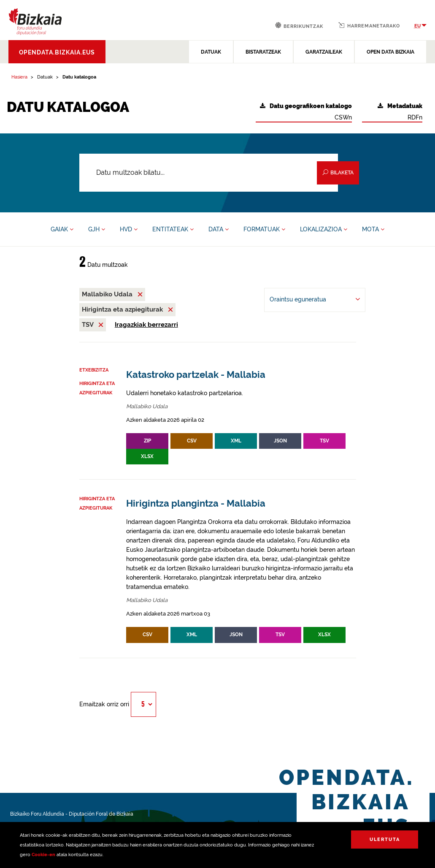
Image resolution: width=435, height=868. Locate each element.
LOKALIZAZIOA (324, 229)
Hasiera (19, 77)
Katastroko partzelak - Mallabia (196, 375)
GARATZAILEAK (324, 52)
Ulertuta (385, 840)
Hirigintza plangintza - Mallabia (196, 503)
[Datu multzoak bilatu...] (209, 173)
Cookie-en (43, 855)
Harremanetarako (369, 25)
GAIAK (62, 229)
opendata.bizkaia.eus (57, 52)
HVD (129, 229)
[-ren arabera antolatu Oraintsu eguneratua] (315, 300)
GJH (97, 229)
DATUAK (211, 52)
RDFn (400, 112)
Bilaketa (338, 172)
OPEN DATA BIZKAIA (390, 52)
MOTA (373, 229)
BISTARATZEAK (263, 52)
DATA (219, 229)
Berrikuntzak (299, 26)
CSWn (306, 112)
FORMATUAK (264, 229)
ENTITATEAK (173, 229)
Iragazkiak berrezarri (146, 325)
